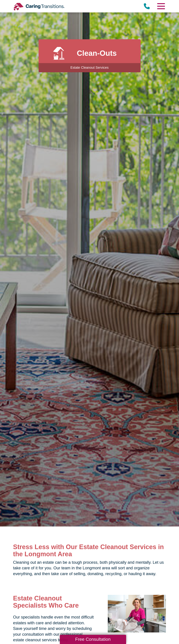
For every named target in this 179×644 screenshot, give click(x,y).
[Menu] (161, 6)
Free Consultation (93, 639)
